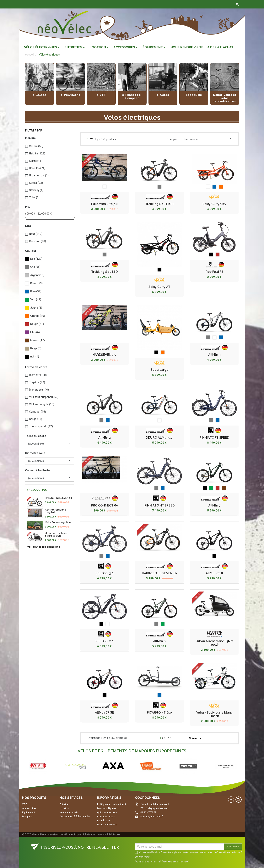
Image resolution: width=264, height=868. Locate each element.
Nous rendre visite (107, 825)
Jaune (36, 308)
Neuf (36, 234)
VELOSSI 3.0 (105, 573)
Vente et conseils (69, 812)
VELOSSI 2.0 (105, 641)
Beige (36, 348)
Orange (38, 316)
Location (65, 808)
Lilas (35, 332)
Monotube (39, 390)
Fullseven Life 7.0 (104, 204)
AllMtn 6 (159, 641)
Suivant (195, 738)
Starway (36, 190)
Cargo (36, 419)
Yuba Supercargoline (58, 522)
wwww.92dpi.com (109, 834)
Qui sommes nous (107, 812)
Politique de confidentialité (112, 804)
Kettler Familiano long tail (56, 511)
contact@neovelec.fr (152, 816)
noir (35, 356)
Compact (38, 412)
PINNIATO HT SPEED (159, 506)
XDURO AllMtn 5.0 (159, 438)
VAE (24, 804)
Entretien (64, 804)
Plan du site (103, 820)
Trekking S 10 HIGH (159, 204)
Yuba (34, 197)
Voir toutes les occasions (44, 547)
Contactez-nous (80, 4)
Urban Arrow (39, 175)
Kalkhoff (36, 161)
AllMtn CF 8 (214, 573)
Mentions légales (107, 808)
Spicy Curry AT (159, 287)
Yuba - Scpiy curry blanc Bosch (214, 714)
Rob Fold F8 (214, 272)
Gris (35, 267)
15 (170, 738)
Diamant (38, 375)
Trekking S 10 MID (104, 272)
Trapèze (37, 382)
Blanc (36, 283)
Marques (27, 816)
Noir (36, 259)
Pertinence (208, 139)
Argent (37, 275)
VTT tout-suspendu (44, 397)
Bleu (36, 291)
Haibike (37, 153)
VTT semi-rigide (42, 404)
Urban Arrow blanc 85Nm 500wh (57, 534)
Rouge (37, 324)
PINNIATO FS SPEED (214, 438)
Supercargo (159, 370)
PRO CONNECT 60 (105, 506)
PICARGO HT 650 (159, 713)
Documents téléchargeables (75, 816)
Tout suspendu (41, 426)
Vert (36, 299)
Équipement (29, 812)
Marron (38, 340)
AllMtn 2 (105, 438)
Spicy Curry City (214, 204)
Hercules (37, 168)
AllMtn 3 (214, 355)
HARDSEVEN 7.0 (104, 355)
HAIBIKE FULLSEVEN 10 (58, 498)
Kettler (36, 183)
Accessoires (29, 808)
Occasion (38, 241)
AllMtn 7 (214, 506)
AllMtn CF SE (104, 713)
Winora (36, 146)
